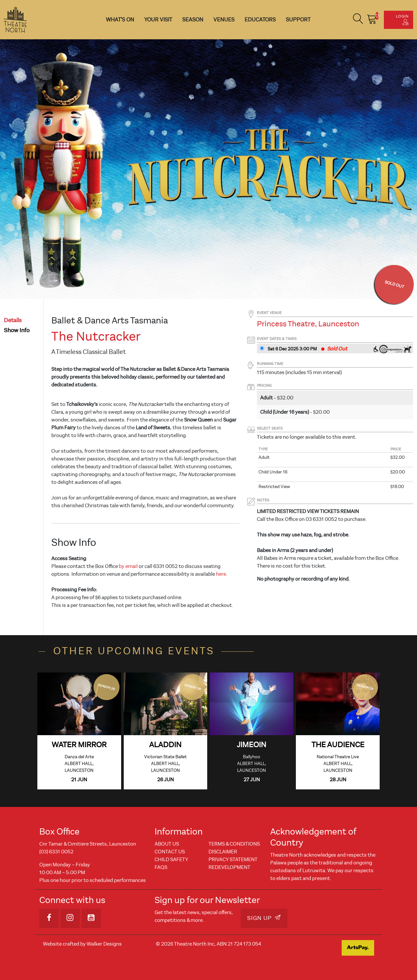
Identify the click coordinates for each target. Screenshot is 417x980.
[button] (358, 20)
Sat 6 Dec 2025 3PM (292, 349)
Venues (224, 20)
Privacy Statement (233, 860)
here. (222, 574)
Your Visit (158, 20)
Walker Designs (104, 944)
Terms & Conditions (234, 844)
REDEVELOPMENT (229, 867)
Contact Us (170, 852)
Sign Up (264, 918)
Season (193, 20)
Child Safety (171, 860)
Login (402, 19)
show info (17, 330)
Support (298, 20)
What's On (120, 20)
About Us (167, 844)
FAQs (161, 867)
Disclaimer (223, 852)
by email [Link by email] (128, 566)
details (13, 320)
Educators (260, 20)
